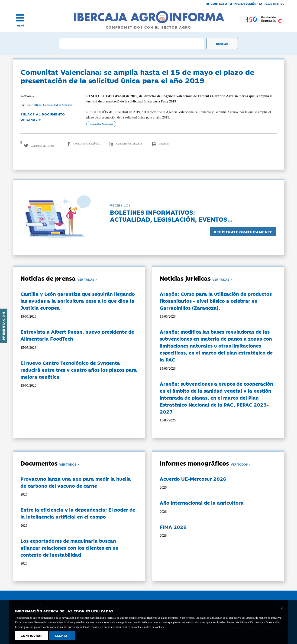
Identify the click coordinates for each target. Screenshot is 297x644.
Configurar (32, 635)
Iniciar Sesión (243, 3)
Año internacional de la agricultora (202, 503)
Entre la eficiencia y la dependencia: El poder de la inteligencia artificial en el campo (78, 513)
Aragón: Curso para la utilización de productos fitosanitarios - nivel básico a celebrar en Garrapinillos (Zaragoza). (216, 301)
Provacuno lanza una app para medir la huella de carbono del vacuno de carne (76, 482)
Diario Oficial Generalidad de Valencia (49, 105)
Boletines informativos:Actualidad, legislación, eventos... (171, 215)
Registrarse (272, 3)
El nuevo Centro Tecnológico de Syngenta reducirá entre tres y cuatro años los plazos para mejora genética (79, 370)
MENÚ (20, 25)
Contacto (217, 3)
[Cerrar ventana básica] (282, 608)
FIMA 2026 (173, 527)
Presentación (3, 326)
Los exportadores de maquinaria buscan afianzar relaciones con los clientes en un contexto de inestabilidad (69, 548)
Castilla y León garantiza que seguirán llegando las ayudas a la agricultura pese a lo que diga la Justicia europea (78, 301)
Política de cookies (153, 627)
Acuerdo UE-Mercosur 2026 (193, 479)
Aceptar (62, 635)
